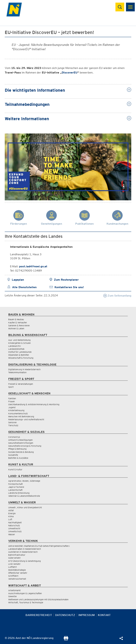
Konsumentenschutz (18, 414)
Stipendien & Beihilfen (19, 355)
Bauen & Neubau (16, 319)
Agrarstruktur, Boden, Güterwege (24, 481)
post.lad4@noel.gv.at (33, 266)
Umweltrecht (14, 528)
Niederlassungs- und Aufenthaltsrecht (26, 419)
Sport (11, 387)
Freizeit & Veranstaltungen (21, 384)
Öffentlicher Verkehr (18, 573)
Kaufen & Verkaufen (18, 323)
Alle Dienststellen (24, 287)
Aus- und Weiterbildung (19, 340)
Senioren (12, 422)
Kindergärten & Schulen (20, 343)
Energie (12, 513)
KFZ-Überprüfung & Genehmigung (25, 561)
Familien (12, 398)
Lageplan (18, 280)
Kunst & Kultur (15, 469)
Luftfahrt (12, 567)
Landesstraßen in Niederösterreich (25, 549)
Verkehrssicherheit (17, 579)
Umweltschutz (15, 531)
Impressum (87, 615)
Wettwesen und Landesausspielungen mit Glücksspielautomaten (38, 599)
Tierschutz (13, 425)
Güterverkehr (14, 558)
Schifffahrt (13, 576)
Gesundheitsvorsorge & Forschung (25, 446)
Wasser (12, 534)
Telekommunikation (17, 372)
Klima (11, 516)
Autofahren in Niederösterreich (23, 552)
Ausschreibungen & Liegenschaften (25, 593)
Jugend (12, 407)
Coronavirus (14, 437)
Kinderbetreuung (16, 410)
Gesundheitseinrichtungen (21, 443)
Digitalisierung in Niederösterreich (24, 369)
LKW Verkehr (14, 564)
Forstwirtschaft (15, 484)
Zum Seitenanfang (117, 296)
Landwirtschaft (15, 490)
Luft (10, 519)
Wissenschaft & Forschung (21, 358)
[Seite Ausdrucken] (66, 639)
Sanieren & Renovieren (19, 325)
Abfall (11, 510)
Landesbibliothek (16, 349)
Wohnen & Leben (16, 328)
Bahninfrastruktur (17, 555)
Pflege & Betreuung (17, 449)
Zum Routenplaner (66, 280)
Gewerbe (12, 596)
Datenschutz (65, 615)
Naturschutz (14, 525)
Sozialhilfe (13, 455)
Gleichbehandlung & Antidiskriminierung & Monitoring (34, 404)
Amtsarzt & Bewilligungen (20, 440)
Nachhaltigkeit (15, 522)
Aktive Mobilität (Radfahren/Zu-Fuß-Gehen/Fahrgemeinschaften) (39, 546)
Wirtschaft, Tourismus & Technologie (26, 602)
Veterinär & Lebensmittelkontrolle (24, 496)
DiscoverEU (70, 73)
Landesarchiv (15, 346)
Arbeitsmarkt (14, 590)
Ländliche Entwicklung (19, 493)
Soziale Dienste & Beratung (21, 452)
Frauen (12, 401)
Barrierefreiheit (39, 615)
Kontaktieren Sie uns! (69, 287)
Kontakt (104, 615)
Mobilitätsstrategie (17, 570)
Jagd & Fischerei (16, 487)
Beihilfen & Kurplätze (18, 458)
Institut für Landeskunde (20, 352)
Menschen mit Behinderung (21, 416)
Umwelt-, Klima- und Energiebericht (25, 507)
